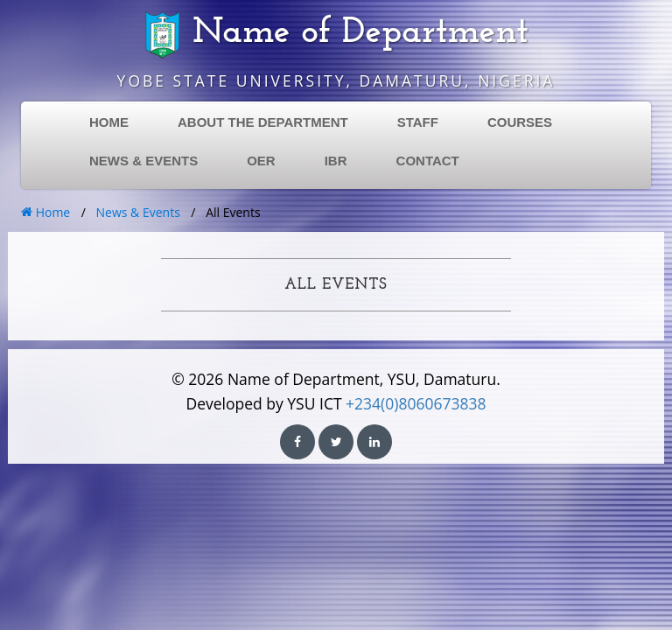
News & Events (138, 212)
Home (45, 212)
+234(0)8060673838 (416, 403)
